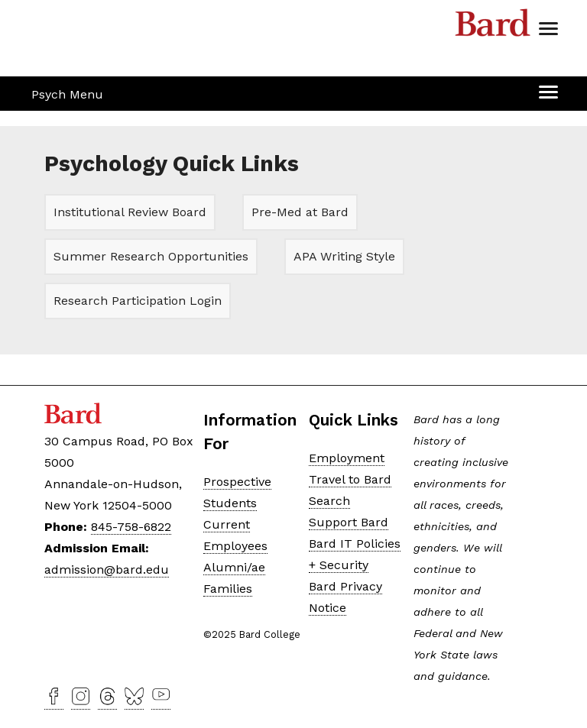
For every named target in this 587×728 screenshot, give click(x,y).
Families (228, 589)
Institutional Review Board (130, 212)
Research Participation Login (138, 301)
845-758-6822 (131, 527)
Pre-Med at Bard (300, 212)
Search (329, 501)
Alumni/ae (234, 567)
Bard (493, 27)
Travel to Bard (350, 479)
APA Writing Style (344, 256)
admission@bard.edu (107, 569)
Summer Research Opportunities (151, 256)
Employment (347, 458)
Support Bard (349, 522)
